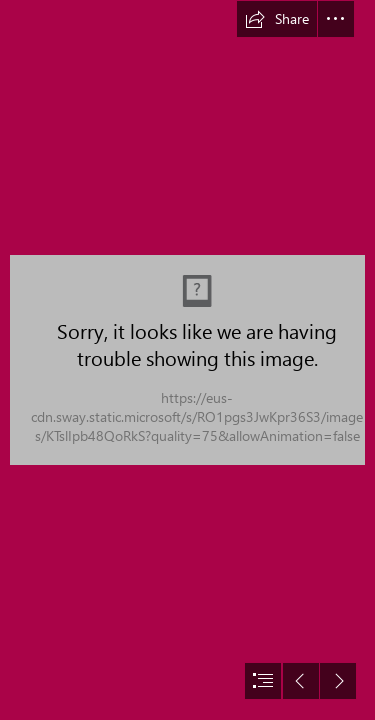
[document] (187, 360)
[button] (277, 19)
